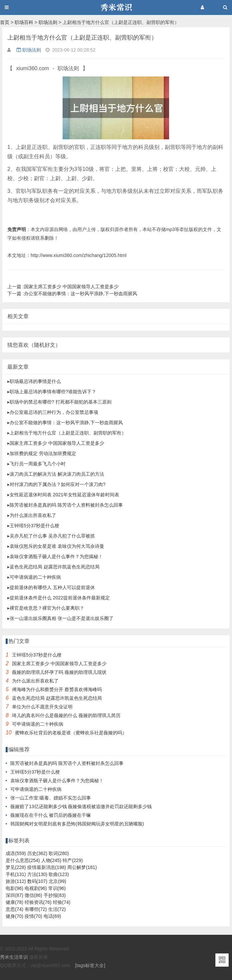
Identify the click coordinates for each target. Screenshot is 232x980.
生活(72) (57, 909)
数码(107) (37, 881)
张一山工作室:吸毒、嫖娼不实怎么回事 (51, 798)
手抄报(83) (55, 895)
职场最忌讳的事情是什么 (35, 381)
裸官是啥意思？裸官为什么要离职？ (47, 608)
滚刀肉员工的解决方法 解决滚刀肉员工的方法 (57, 474)
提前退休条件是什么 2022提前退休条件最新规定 (60, 598)
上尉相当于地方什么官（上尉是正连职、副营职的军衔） (68, 433)
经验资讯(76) (38, 902)
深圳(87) (14, 895)
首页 (5, 22)
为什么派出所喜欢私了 (33, 515)
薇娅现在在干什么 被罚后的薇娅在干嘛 (51, 815)
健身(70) (14, 916)
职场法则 (48, 22)
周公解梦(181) (82, 867)
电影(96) (14, 888)
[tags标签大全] (90, 965)
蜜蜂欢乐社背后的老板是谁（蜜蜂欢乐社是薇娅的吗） (71, 733)
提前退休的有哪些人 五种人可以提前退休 (52, 587)
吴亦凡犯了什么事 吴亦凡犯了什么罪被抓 (52, 536)
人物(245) (51, 860)
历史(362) (37, 853)
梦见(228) (16, 867)
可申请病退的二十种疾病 (35, 577)
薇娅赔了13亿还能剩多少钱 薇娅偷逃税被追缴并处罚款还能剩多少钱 (81, 806)
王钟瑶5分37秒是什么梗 (34, 526)
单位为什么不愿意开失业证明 (42, 707)
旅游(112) (16, 881)
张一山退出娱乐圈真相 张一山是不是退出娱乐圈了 (62, 618)
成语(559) (16, 853)
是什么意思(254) (23, 860)
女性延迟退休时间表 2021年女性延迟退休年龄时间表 (64, 495)
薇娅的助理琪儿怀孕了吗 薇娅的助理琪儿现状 (59, 672)
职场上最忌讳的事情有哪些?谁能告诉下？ (53, 392)
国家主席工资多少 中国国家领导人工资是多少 (63, 287)
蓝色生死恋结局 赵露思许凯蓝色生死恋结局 (55, 567)
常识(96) (57, 888)
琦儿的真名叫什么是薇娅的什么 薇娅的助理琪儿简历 (66, 715)
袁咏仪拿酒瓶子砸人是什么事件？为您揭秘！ (56, 556)
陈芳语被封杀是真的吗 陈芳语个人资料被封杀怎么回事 (66, 505)
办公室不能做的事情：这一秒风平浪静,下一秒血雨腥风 (72, 294)
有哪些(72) (36, 909)
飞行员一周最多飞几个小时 (38, 464)
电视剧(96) (36, 888)
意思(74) (14, 909)
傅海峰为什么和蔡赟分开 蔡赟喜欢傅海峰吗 (57, 689)
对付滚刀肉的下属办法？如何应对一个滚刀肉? (58, 484)
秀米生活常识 (14, 957)
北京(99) (57, 881)
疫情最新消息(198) (47, 867)
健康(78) (14, 902)
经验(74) (62, 902)
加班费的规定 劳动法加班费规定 (43, 453)
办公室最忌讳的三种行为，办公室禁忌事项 (54, 412)
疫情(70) (33, 916)
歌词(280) (59, 853)
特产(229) (73, 860)
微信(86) (33, 895)
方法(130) (37, 874)
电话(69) (52, 916)
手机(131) (16, 874)
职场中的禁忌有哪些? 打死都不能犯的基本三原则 (61, 402)
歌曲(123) (59, 874)
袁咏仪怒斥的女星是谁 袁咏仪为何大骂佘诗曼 (57, 546)
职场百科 (24, 22)
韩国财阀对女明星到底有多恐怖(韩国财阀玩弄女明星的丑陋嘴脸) (77, 824)
